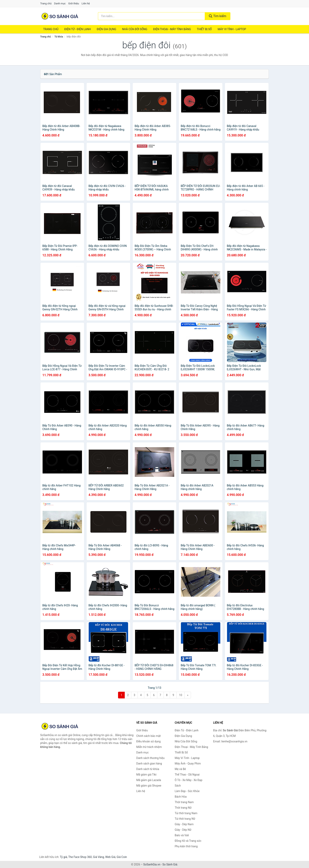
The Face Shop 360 (80, 857)
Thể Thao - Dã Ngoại (187, 775)
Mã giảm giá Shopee (149, 786)
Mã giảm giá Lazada (149, 780)
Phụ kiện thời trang (186, 846)
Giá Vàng (99, 857)
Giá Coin (122, 857)
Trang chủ (46, 3)
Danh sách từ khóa (148, 769)
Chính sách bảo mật (149, 736)
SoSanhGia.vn (152, 864)
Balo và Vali (182, 835)
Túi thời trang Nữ (185, 819)
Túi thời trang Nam (186, 813)
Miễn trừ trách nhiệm (149, 747)
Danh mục (60, 3)
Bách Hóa (181, 797)
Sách (178, 786)
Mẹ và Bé (180, 769)
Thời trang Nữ (183, 808)
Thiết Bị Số (204, 29)
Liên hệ (86, 3)
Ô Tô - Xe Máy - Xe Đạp (189, 780)
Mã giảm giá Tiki (146, 775)
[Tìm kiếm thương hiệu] (152, 16)
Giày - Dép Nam (184, 824)
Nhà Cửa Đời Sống (135, 29)
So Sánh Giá (170, 864)
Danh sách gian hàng (149, 763)
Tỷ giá (64, 857)
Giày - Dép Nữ (183, 830)
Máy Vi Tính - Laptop (232, 29)
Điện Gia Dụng (106, 29)
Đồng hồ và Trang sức (188, 841)
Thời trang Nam (184, 802)
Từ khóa (59, 37)
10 (181, 695)
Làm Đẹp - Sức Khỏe (187, 791)
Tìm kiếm (218, 16)
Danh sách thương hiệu (150, 758)
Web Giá (110, 857)
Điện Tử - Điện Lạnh (78, 29)
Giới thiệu (74, 3)
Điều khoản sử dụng (149, 741)
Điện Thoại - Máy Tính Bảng (172, 29)
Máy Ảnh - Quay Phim (188, 763)
